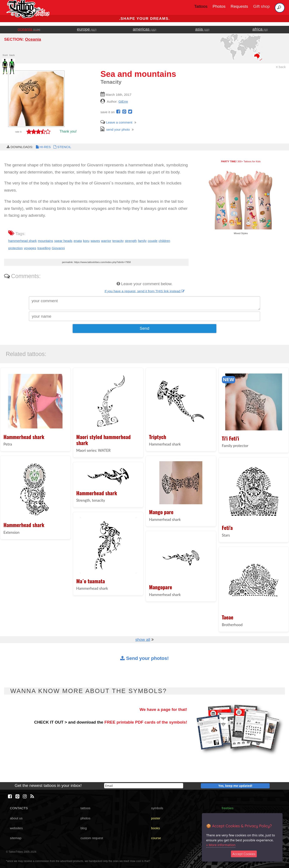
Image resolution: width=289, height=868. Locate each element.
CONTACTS (19, 808)
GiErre (123, 101)
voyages (30, 248)
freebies (228, 808)
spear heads (63, 241)
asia (202, 29)
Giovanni (58, 248)
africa (260, 29)
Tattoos (201, 6)
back (281, 67)
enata (78, 241)
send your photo (115, 129)
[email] (144, 786)
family (142, 241)
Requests (239, 6)
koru (86, 241)
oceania (29, 29)
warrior (106, 241)
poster (156, 818)
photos (85, 818)
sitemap (16, 838)
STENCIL (62, 147)
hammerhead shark (22, 241)
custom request (92, 838)
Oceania (33, 39)
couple (153, 241)
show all (143, 640)
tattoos (85, 808)
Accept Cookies (244, 854)
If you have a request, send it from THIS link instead (144, 291)
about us (16, 818)
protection (15, 248)
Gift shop (262, 6)
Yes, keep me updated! (235, 786)
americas (145, 29)
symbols (157, 808)
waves (95, 241)
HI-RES (43, 147)
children (164, 241)
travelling (44, 248)
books (156, 828)
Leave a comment (116, 122)
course (156, 838)
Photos (219, 6)
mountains (45, 241)
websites (16, 828)
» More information (221, 845)
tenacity (118, 241)
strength (131, 241)
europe (87, 29)
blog (84, 828)
